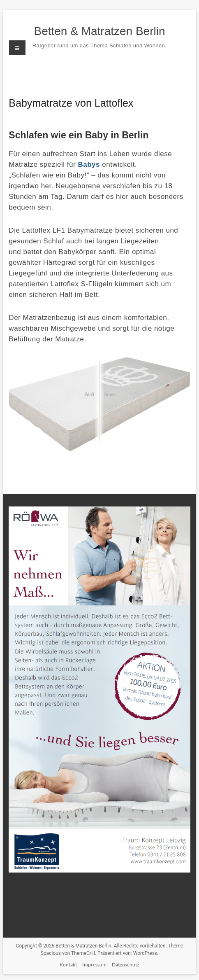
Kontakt (68, 965)
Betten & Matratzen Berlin (99, 31)
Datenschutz (126, 965)
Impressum (94, 965)
